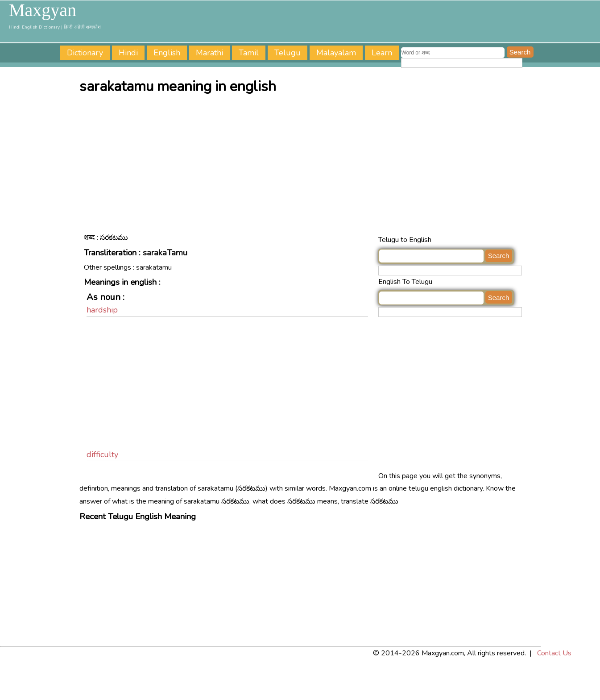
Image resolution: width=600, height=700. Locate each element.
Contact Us (554, 653)
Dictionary (85, 53)
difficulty (102, 454)
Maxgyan (43, 10)
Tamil (249, 53)
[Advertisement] (302, 167)
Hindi (128, 53)
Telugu (288, 53)
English (167, 53)
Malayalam (336, 53)
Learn (382, 53)
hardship (102, 310)
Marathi (209, 53)
